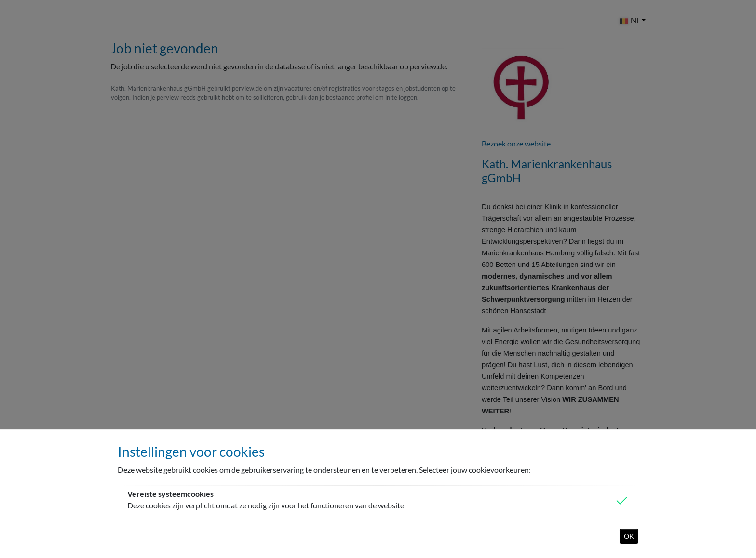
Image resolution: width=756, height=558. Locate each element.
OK (629, 536)
